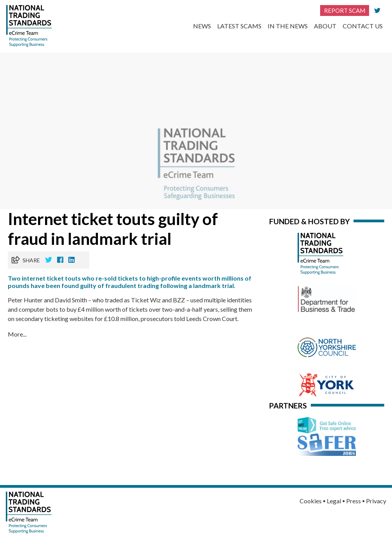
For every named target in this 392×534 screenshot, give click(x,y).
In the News (288, 26)
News (202, 26)
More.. (17, 334)
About (325, 26)
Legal (334, 501)
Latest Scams (239, 26)
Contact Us (363, 26)
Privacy (376, 501)
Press (354, 501)
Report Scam (345, 10)
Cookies (311, 501)
